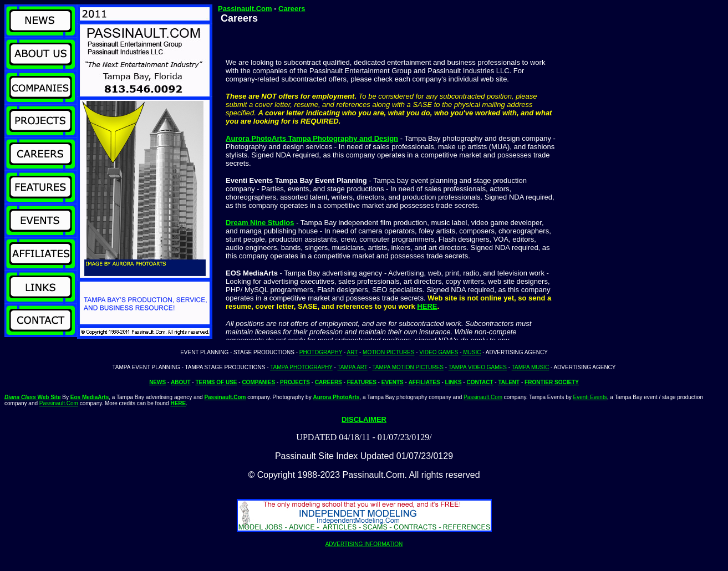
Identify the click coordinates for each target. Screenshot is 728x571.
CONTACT (480, 382)
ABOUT (181, 382)
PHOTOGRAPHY (321, 352)
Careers (292, 9)
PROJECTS (295, 382)
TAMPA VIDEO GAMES (478, 367)
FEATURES (362, 382)
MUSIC (471, 352)
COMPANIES (258, 382)
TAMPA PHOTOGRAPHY (301, 367)
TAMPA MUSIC (530, 367)
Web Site (33, 397)
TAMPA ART (353, 367)
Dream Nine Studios (260, 223)
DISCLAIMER (364, 419)
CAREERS (329, 382)
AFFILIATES (424, 382)
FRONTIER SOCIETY (552, 382)
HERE (427, 306)
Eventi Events (590, 397)
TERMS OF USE (216, 382)
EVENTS (393, 382)
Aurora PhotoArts (336, 397)
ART (353, 352)
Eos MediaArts (90, 397)
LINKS (454, 382)
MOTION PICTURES (388, 352)
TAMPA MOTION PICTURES (408, 367)
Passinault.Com (245, 9)
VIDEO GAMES (439, 352)
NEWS (157, 382)
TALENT (509, 382)
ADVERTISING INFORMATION (364, 544)
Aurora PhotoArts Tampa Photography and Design (312, 138)
